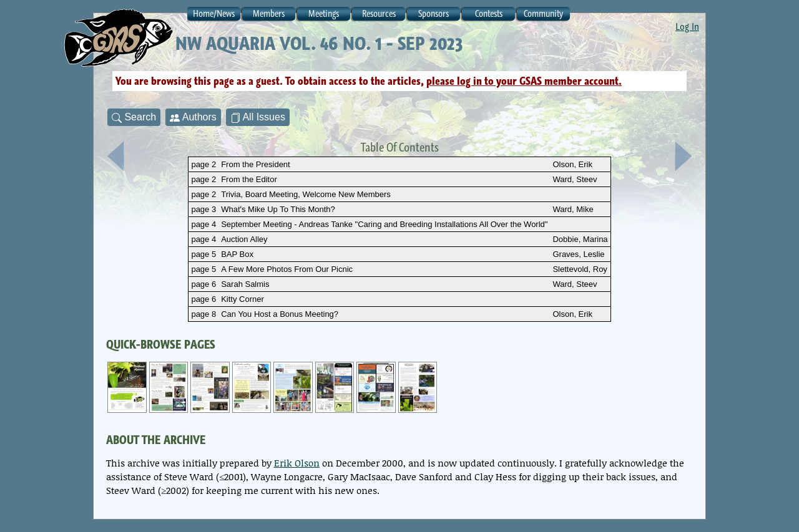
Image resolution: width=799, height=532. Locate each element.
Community (543, 13)
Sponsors (434, 13)
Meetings (324, 13)
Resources (379, 13)
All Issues (258, 117)
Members (269, 13)
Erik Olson (297, 463)
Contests (489, 13)
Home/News (214, 13)
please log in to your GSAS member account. (524, 81)
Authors (193, 117)
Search (134, 117)
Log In (687, 26)
